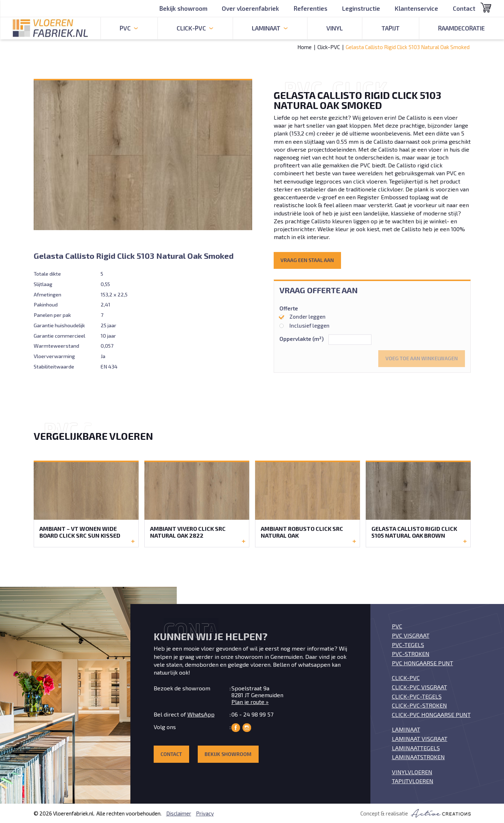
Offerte (289, 308)
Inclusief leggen (305, 325)
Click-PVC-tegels (417, 696)
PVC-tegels (408, 645)
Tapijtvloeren (413, 781)
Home (304, 47)
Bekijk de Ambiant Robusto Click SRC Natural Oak (308, 504)
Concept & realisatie (416, 813)
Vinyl (335, 28)
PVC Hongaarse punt (423, 663)
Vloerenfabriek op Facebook (236, 728)
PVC (397, 626)
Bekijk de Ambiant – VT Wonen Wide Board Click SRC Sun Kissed (86, 504)
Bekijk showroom (183, 8)
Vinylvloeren (412, 772)
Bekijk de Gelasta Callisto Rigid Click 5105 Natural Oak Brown (418, 504)
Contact (464, 8)
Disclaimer (179, 813)
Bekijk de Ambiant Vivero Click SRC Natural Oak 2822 (197, 504)
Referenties (311, 8)
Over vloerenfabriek (250, 8)
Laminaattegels (416, 748)
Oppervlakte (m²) (302, 339)
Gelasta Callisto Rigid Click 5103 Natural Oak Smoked (408, 47)
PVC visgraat (411, 635)
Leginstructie (361, 8)
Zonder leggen (303, 317)
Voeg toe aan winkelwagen (422, 358)
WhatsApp (201, 714)
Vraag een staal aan (307, 260)
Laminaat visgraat (420, 739)
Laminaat (406, 729)
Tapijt (391, 28)
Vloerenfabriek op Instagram (247, 728)
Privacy (205, 813)
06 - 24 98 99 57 (252, 714)
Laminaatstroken (418, 757)
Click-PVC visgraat (419, 687)
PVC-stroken (411, 654)
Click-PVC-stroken (419, 705)
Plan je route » (250, 702)
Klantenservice (416, 8)
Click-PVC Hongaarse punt (431, 715)
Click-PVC (329, 47)
